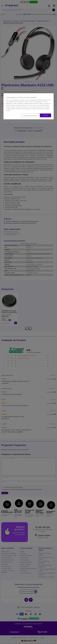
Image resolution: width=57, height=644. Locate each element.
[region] (29, 106)
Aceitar (45, 115)
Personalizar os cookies (30, 115)
